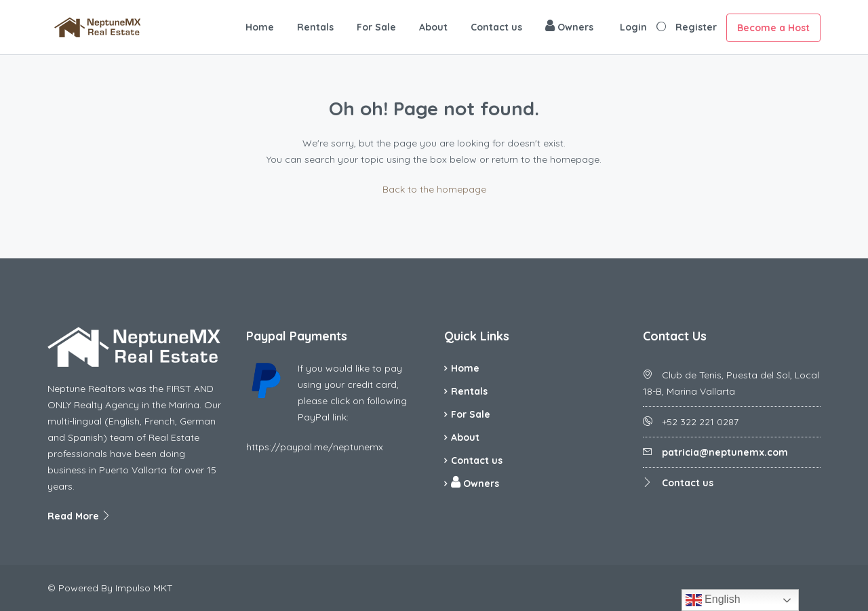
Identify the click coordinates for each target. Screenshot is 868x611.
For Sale (376, 27)
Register (696, 27)
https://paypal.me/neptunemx (315, 447)
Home (260, 27)
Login (633, 27)
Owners (569, 26)
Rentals (315, 27)
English (713, 600)
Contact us (496, 27)
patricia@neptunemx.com (725, 452)
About (433, 27)
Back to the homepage (434, 189)
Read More (79, 516)
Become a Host (773, 28)
